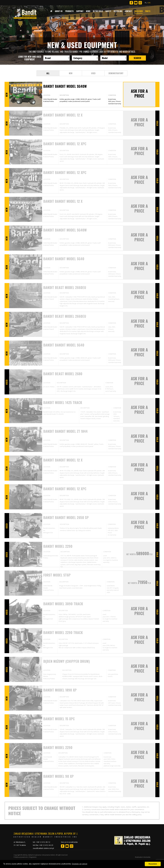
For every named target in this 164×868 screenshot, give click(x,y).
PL (146, 3)
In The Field (98, 11)
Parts (148, 11)
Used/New (139, 11)
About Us (59, 11)
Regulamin (33, 857)
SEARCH (137, 58)
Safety (108, 11)
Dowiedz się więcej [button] (80, 864)
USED (93, 73)
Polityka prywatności (21, 857)
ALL (48, 73)
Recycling (118, 11)
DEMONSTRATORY (116, 73)
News (88, 11)
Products (69, 11)
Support (80, 11)
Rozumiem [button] (153, 864)
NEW (71, 73)
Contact (128, 11)
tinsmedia (147, 857)
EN (149, 3)
